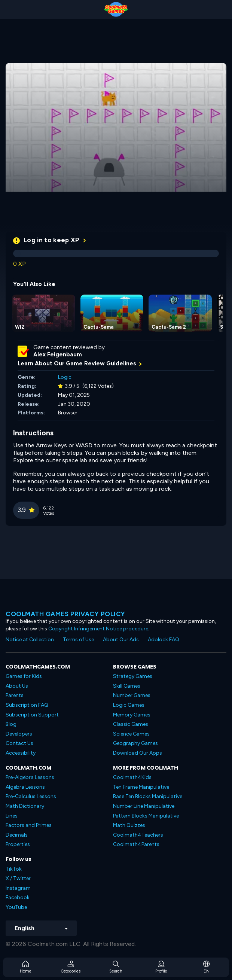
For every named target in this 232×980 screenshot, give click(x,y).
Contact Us (19, 743)
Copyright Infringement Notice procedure (98, 629)
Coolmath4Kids (132, 777)
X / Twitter (18, 878)
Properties (18, 844)
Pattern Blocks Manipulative (146, 816)
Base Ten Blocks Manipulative (148, 796)
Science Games (131, 734)
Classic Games (131, 724)
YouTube (16, 907)
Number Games (132, 695)
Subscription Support (32, 715)
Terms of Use (78, 640)
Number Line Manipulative (144, 806)
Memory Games (132, 715)
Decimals (17, 835)
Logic (65, 377)
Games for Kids (24, 676)
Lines (12, 816)
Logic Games (129, 705)
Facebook (18, 897)
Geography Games (135, 743)
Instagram (18, 888)
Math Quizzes (129, 825)
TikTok (14, 869)
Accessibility (21, 753)
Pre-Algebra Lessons (30, 777)
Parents (15, 695)
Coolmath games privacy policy (65, 614)
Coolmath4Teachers (138, 835)
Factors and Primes (29, 825)
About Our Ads (121, 640)
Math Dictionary (25, 806)
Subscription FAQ (27, 705)
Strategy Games (133, 676)
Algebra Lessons (25, 787)
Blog (11, 724)
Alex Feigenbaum (58, 354)
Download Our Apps (138, 753)
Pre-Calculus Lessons (31, 796)
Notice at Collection (30, 640)
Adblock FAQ (164, 640)
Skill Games (127, 686)
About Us (17, 686)
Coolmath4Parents (136, 844)
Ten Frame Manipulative (141, 787)
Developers (19, 734)
